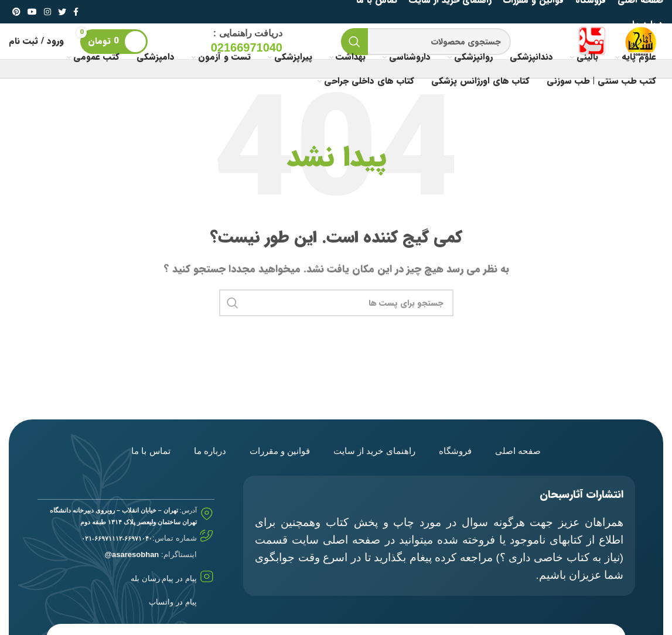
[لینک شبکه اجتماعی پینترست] (16, 12)
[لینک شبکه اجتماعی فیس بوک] (76, 12)
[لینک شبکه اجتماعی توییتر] (62, 12)
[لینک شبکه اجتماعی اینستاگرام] (47, 12)
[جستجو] (426, 42)
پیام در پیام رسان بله (163, 578)
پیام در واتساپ (173, 602)
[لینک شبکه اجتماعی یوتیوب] (32, 12)
